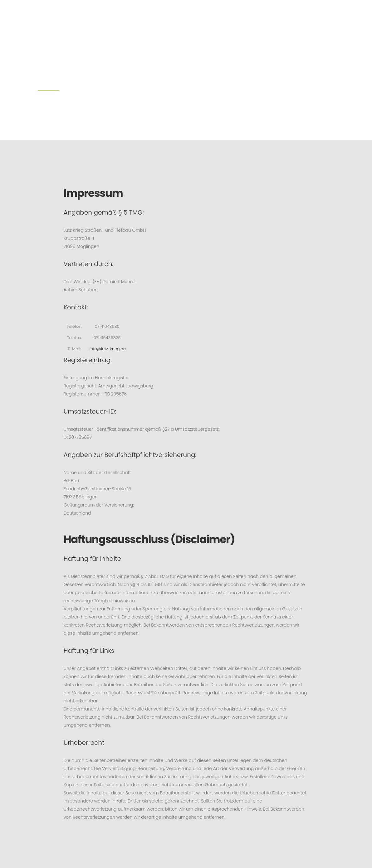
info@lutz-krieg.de (110, 349)
